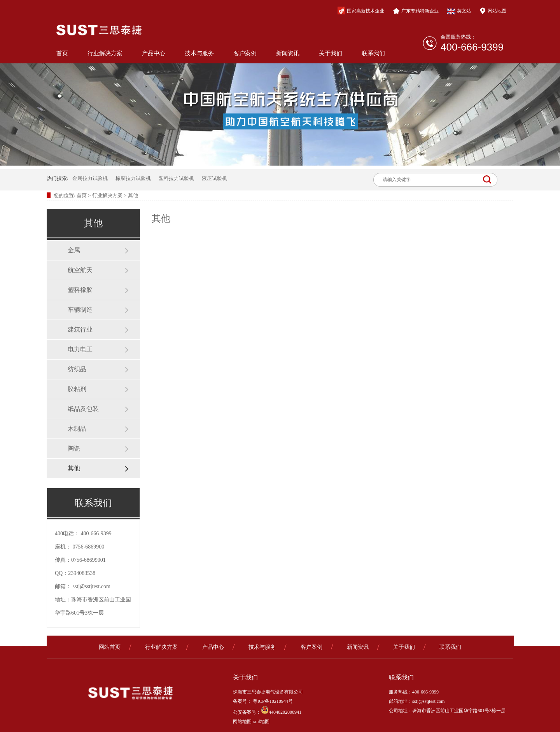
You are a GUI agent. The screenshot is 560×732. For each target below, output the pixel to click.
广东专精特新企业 (416, 11)
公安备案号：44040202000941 (267, 712)
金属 (74, 250)
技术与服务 (199, 53)
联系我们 (373, 53)
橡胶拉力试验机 (133, 178)
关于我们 (331, 53)
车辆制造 (80, 310)
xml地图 (261, 722)
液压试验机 (214, 178)
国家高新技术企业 (361, 10)
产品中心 (154, 53)
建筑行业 (80, 329)
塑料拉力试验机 (176, 178)
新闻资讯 (288, 53)
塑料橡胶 (80, 290)
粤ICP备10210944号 (272, 701)
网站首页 (110, 647)
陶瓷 (74, 448)
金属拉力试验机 (90, 178)
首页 (62, 53)
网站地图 (493, 11)
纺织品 (77, 369)
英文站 (459, 11)
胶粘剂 (77, 389)
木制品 (77, 429)
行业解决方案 (105, 53)
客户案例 (245, 53)
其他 (133, 195)
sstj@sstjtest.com (92, 586)
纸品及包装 (83, 409)
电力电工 (80, 349)
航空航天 (80, 270)
